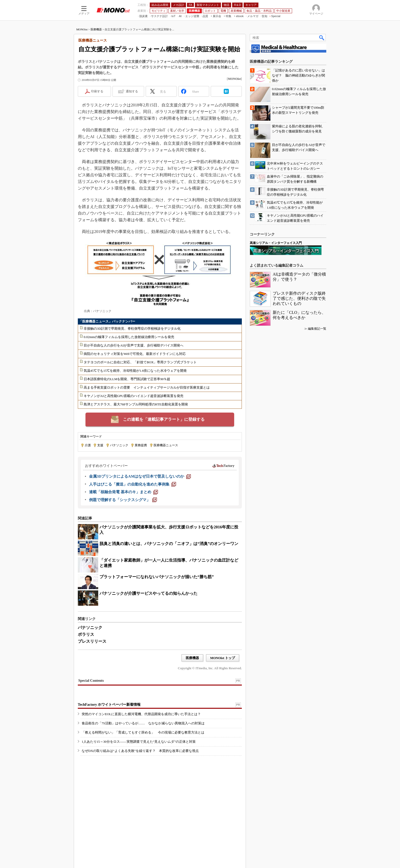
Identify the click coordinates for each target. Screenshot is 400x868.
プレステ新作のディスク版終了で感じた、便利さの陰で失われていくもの (299, 298)
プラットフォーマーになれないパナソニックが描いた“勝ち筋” (157, 577)
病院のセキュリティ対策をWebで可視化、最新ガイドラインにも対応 (135, 354)
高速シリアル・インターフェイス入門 (276, 243)
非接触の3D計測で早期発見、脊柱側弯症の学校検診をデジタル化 (132, 328)
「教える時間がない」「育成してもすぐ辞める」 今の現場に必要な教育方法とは (143, 732)
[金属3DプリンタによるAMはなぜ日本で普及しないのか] (140, 476)
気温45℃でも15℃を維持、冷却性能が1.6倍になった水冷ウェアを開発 (135, 371)
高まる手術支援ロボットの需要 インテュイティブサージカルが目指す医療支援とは (147, 387)
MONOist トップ (223, 658)
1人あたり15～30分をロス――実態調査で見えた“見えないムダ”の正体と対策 (139, 742)
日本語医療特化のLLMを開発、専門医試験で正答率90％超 (127, 379)
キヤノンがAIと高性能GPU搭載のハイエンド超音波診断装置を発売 (134, 396)
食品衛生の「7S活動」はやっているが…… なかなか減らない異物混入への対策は (143, 723)
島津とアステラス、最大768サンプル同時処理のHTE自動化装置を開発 (136, 404)
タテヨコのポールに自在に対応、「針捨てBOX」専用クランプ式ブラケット (140, 362)
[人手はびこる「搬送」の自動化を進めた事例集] (133, 484)
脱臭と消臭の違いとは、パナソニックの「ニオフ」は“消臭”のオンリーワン (169, 544)
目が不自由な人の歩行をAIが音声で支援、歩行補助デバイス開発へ (134, 345)
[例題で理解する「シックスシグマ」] (123, 500)
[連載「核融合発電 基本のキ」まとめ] (123, 492)
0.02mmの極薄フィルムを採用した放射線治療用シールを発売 (129, 337)
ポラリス (86, 634)
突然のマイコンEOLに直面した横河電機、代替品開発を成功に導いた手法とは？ (141, 714)
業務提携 (141, 445)
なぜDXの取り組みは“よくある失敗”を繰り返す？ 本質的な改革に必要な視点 (140, 751)
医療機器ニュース (166, 445)
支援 (100, 445)
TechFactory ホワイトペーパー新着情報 (109, 705)
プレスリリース (92, 641)
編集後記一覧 (317, 329)
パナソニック (119, 445)
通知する (132, 91)
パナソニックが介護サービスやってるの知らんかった (148, 593)
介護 (88, 445)
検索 (322, 38)
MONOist (82, 29)
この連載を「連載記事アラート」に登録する (164, 419)
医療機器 (96, 29)
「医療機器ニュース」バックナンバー (107, 321)
